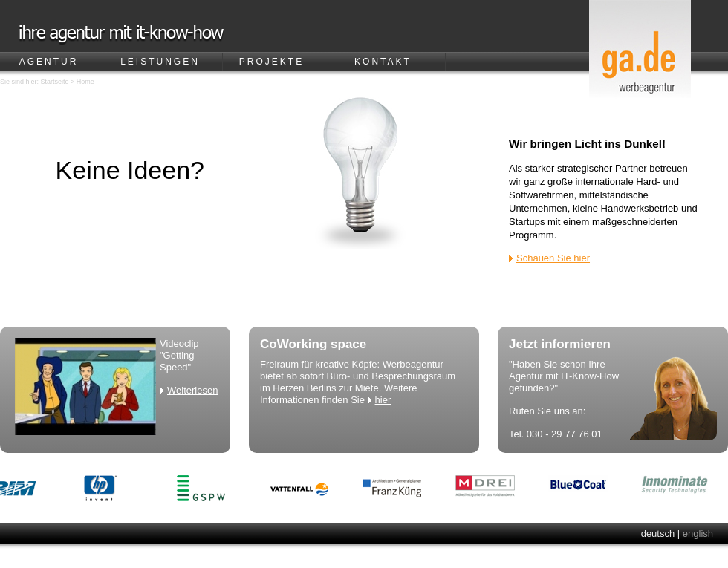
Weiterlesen (192, 390)
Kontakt (383, 62)
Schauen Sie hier (553, 258)
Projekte (272, 62)
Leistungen (160, 62)
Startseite (55, 82)
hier (383, 400)
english (698, 533)
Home (85, 82)
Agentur (49, 62)
